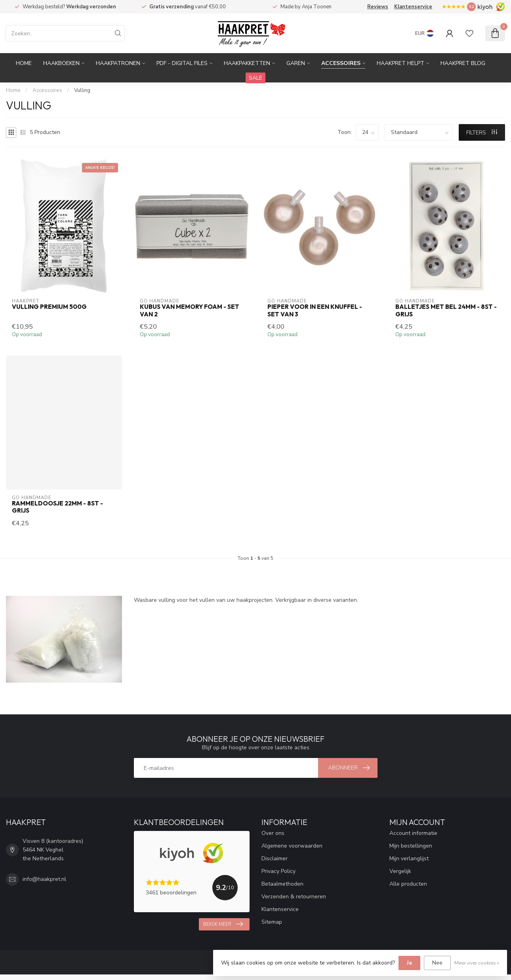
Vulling (82, 90)
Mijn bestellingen (411, 846)
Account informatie (413, 833)
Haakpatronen (118, 63)
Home (24, 63)
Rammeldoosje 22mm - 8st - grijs (57, 507)
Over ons (273, 833)
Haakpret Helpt (400, 63)
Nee (437, 963)
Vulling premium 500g (49, 307)
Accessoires (341, 63)
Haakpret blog (463, 63)
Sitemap (272, 922)
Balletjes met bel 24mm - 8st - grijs (446, 310)
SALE (255, 78)
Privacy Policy (278, 871)
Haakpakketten (247, 63)
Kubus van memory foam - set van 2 (190, 310)
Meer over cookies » (477, 963)
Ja (409, 963)
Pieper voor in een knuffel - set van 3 (315, 310)
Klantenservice (413, 7)
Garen (296, 63)
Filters (482, 133)
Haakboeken (61, 63)
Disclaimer (275, 858)
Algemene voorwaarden (292, 846)
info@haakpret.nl (44, 879)
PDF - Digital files (182, 63)
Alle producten (408, 884)
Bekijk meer (223, 924)
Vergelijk (400, 871)
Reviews (378, 7)
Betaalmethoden (282, 884)
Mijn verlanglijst (409, 858)
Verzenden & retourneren (294, 897)
